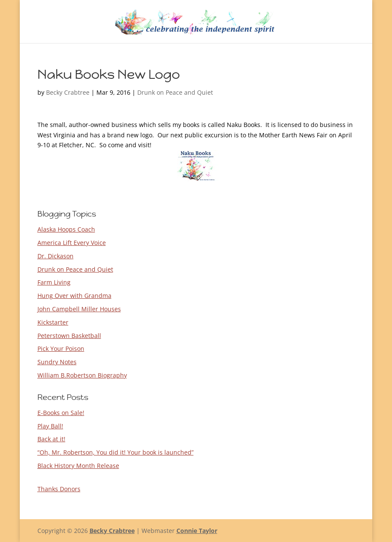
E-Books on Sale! (61, 413)
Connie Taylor (197, 531)
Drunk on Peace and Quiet (175, 92)
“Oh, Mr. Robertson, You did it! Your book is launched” (116, 452)
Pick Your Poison (61, 348)
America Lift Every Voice (72, 243)
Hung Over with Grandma (74, 296)
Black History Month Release (78, 466)
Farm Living (54, 282)
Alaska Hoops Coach (66, 229)
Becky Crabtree (68, 92)
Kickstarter (53, 322)
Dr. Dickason (56, 256)
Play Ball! (50, 426)
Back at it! (51, 439)
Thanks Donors (59, 489)
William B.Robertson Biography (82, 375)
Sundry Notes (57, 362)
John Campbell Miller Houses (79, 309)
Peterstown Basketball (69, 336)
